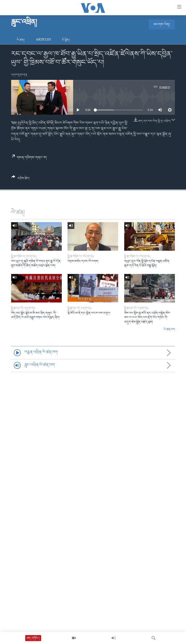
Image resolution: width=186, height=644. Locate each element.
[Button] (20, 179)
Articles (43, 40)
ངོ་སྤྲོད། (66, 40)
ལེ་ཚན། (21, 40)
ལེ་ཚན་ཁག (169, 330)
